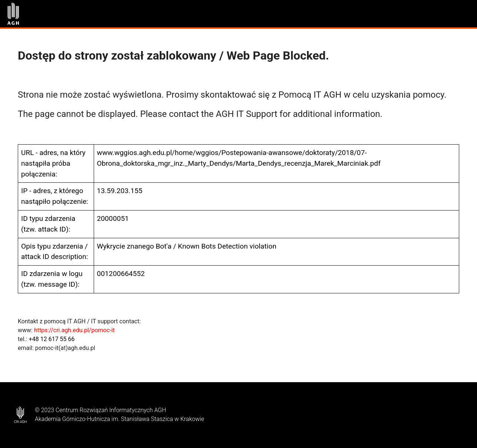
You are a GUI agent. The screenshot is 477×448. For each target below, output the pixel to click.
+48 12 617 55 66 (52, 339)
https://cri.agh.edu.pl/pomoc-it (74, 330)
